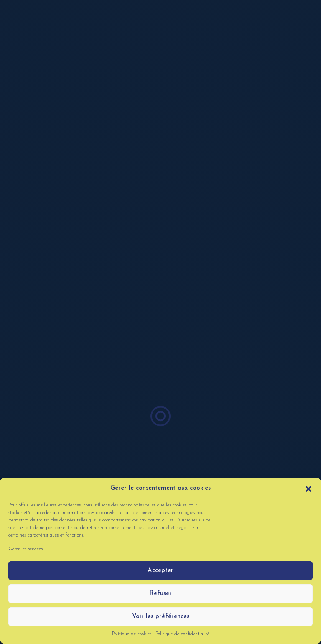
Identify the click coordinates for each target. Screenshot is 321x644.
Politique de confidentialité (182, 634)
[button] (308, 488)
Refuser (160, 594)
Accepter (160, 571)
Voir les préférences (161, 617)
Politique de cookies (132, 634)
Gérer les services (25, 549)
